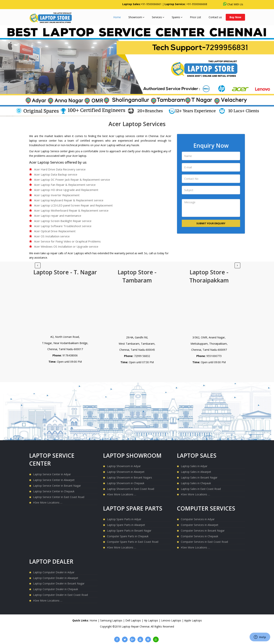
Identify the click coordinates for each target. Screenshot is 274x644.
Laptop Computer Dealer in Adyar (54, 572)
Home (117, 17)
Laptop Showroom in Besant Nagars (130, 477)
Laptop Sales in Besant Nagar (199, 477)
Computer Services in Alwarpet (200, 525)
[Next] (38, 265)
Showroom (136, 17)
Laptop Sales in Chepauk (196, 483)
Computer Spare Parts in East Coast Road (133, 542)
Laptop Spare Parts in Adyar (124, 519)
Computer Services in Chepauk (199, 536)
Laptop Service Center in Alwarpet (54, 480)
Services (158, 17)
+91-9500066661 (151, 4)
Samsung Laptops (112, 620)
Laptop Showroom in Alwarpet (126, 472)
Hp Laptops (151, 620)
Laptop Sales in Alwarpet (196, 472)
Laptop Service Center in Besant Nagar (57, 486)
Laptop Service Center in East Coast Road (59, 497)
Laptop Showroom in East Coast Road (131, 489)
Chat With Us (233, 4)
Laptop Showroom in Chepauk (126, 483)
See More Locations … (48, 502)
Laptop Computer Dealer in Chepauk (56, 589)
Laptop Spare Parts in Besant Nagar (129, 531)
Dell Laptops (133, 620)
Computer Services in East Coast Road (204, 542)
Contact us (215, 17)
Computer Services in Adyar (198, 519)
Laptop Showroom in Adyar (124, 466)
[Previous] (237, 265)
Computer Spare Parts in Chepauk (128, 536)
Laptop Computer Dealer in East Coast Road (60, 595)
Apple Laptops (193, 620)
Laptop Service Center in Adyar (52, 474)
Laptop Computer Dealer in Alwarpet (56, 578)
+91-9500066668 (197, 4)
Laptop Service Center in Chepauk (54, 491)
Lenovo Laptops (172, 620)
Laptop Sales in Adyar (194, 466)
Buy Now (235, 17)
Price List (196, 17)
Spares (177, 17)
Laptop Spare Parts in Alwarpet (126, 525)
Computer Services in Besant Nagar (203, 531)
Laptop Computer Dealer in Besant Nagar (59, 583)
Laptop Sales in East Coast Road (201, 489)
